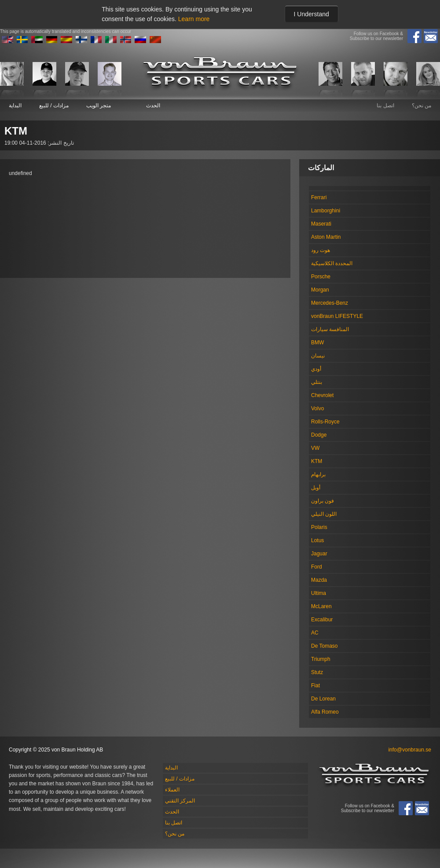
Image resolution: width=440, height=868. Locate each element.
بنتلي (317, 382)
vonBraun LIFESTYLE (337, 316)
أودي (316, 369)
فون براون (323, 501)
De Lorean (323, 699)
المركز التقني (180, 801)
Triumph (321, 659)
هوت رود (321, 250)
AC (315, 633)
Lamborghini (326, 211)
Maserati (321, 224)
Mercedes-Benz (330, 303)
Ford (317, 567)
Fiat (315, 686)
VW (315, 448)
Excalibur (322, 620)
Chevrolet (322, 395)
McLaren (321, 606)
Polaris (319, 527)
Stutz (317, 672)
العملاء (172, 790)
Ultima (319, 593)
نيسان (318, 356)
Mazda (319, 580)
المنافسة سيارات (330, 329)
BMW (317, 343)
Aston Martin (326, 237)
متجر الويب (99, 106)
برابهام (318, 474)
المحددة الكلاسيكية (332, 263)
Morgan (320, 290)
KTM (317, 461)
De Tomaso (324, 646)
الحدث (153, 106)
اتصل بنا (385, 106)
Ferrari (319, 197)
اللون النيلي (324, 514)
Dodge (319, 435)
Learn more (194, 19)
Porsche (321, 277)
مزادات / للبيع (54, 106)
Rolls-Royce (325, 422)
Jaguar (319, 554)
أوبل (316, 488)
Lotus (317, 540)
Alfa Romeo (325, 712)
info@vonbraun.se (410, 750)
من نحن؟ (422, 106)
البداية (15, 106)
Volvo (317, 408)
